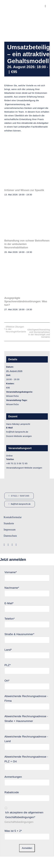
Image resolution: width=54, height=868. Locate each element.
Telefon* (10, 619)
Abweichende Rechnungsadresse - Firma (26, 699)
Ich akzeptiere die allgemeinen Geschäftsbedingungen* (24, 815)
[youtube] (8, 545)
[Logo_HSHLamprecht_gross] (15, 4)
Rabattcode (12, 792)
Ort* (7, 681)
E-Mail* (9, 603)
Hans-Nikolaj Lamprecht (18, 424)
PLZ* (8, 665)
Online (9, 456)
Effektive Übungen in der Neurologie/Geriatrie (16, 329)
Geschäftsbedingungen (19, 822)
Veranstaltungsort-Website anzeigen (24, 468)
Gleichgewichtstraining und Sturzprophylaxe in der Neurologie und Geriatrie (39, 333)
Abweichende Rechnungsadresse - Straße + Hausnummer (26, 719)
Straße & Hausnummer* (19, 634)
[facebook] (4, 545)
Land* (8, 650)
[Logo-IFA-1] (37, 516)
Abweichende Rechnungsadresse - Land (26, 739)
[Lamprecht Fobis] (37, 526)
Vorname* (11, 572)
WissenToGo (13, 396)
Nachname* (12, 588)
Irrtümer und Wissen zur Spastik (24, 190)
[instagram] (12, 545)
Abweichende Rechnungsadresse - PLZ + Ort (26, 759)
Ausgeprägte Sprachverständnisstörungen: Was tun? (26, 302)
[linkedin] (16, 545)
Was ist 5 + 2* (13, 831)
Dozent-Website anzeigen (19, 436)
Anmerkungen (13, 777)
